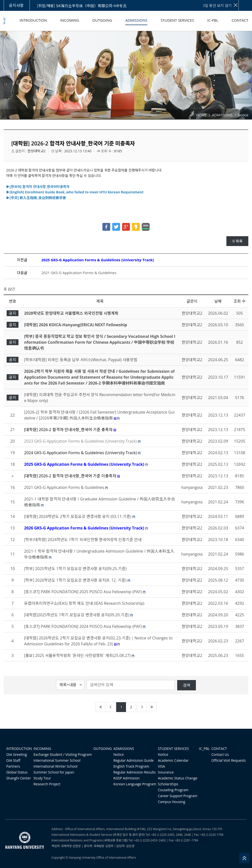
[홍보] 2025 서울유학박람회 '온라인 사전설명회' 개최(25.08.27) (77, 655)
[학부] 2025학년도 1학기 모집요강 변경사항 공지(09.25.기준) (75, 569)
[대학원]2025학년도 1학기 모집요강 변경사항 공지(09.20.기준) (77, 615)
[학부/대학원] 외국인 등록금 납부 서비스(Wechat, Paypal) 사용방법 (81, 360)
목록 (237, 241)
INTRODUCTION (19, 749)
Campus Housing (172, 802)
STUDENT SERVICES (173, 749)
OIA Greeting (16, 754)
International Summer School (57, 760)
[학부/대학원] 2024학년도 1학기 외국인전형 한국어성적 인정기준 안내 (83, 540)
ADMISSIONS (124, 749)
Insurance (166, 772)
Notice (119, 754)
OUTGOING (102, 749)
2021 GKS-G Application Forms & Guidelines (79, 273)
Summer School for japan (54, 772)
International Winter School (55, 766)
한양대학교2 (37, 151)
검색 (187, 685)
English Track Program (131, 766)
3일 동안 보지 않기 (220, 5)
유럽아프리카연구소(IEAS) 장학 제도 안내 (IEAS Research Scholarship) (84, 603)
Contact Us (220, 754)
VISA (162, 766)
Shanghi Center (18, 778)
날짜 (218, 301)
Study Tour (42, 778)
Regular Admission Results (135, 772)
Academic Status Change (178, 778)
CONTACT (219, 749)
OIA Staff (13, 760)
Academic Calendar (173, 760)
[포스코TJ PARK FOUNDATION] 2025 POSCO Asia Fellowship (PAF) (83, 592)
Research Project (47, 784)
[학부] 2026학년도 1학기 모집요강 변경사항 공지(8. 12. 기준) (75, 580)
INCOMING (42, 749)
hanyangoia (192, 487)
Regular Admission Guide (134, 760)
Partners (13, 766)
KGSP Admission (126, 778)
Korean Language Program (135, 784)
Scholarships (168, 784)
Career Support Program (178, 796)
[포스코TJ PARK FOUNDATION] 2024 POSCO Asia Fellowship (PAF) (83, 626)
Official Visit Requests (229, 760)
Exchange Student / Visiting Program (63, 754)
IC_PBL (205, 749)
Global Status (17, 772)
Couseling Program (173, 790)
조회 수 (240, 301)
